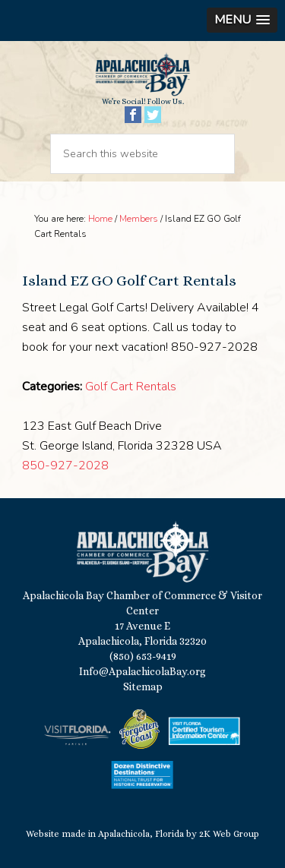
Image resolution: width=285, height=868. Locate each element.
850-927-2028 (65, 466)
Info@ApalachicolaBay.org (142, 671)
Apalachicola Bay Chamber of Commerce (142, 74)
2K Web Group (229, 834)
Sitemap (143, 687)
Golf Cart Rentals (131, 387)
